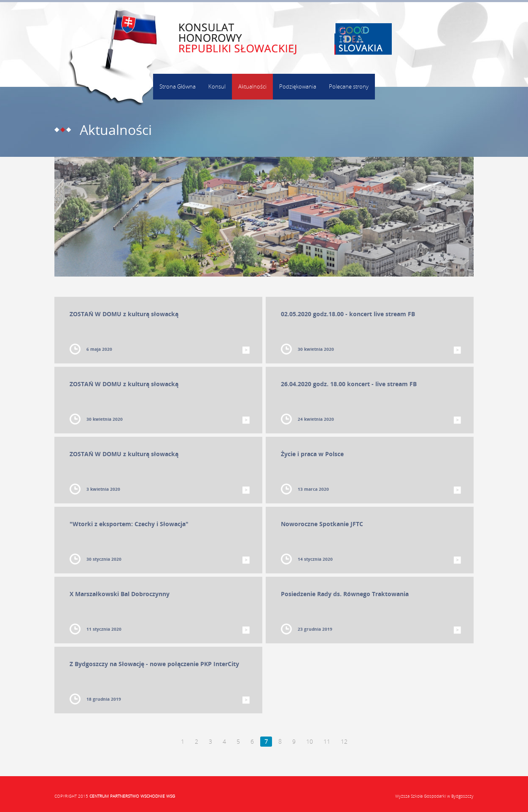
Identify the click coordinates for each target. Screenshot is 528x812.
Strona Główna (178, 86)
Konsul (217, 86)
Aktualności (252, 86)
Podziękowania (298, 86)
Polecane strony (349, 86)
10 (310, 741)
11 (327, 741)
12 (344, 741)
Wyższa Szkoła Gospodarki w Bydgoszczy (434, 796)
